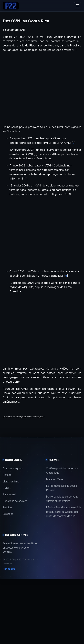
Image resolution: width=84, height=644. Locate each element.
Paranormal (9, 494)
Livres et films (11, 482)
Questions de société (15, 501)
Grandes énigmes (13, 468)
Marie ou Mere (54, 479)
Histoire (7, 475)
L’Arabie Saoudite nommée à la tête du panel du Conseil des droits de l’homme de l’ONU (63, 512)
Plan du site (9, 569)
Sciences (8, 514)
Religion (7, 507)
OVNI (6, 488)
